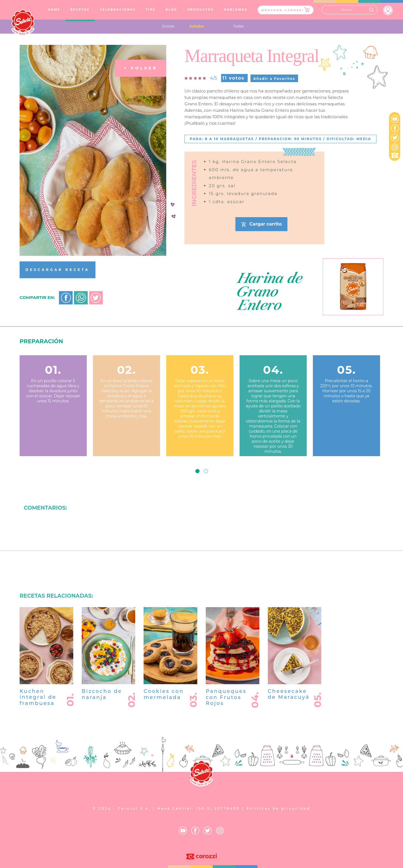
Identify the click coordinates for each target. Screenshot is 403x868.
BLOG (172, 10)
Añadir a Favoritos (274, 79)
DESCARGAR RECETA (58, 270)
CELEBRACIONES (118, 10)
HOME (55, 9)
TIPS (151, 10)
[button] (197, 471)
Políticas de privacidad (278, 808)
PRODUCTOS (201, 10)
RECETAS (80, 10)
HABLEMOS (236, 10)
